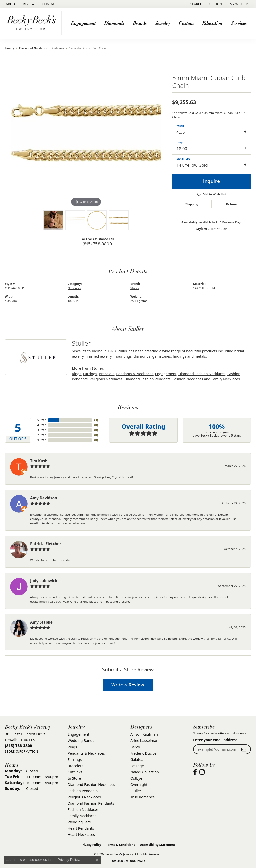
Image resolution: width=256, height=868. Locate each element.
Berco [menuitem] (135, 747)
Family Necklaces (226, 379)
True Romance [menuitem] (143, 797)
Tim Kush (39, 461)
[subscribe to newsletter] (244, 749)
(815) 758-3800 (97, 244)
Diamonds (114, 23)
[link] (11, 4)
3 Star (42, 430)
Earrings (90, 374)
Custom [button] (186, 23)
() (96, 420)
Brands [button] (140, 23)
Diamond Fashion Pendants (148, 379)
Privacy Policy (91, 845)
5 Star (42, 420)
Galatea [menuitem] (137, 759)
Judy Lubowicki (44, 581)
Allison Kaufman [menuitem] (144, 734)
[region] (86, 133)
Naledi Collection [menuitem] (145, 772)
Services (239, 23)
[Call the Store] (19, 746)
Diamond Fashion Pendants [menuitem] (91, 803)
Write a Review (128, 685)
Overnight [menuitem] (139, 784)
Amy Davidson (44, 498)
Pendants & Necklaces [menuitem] (86, 753)
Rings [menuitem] (72, 747)
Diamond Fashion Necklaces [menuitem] (91, 784)
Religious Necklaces (106, 379)
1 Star (42, 440)
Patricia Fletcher (46, 544)
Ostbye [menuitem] (136, 778)
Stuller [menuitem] (136, 791)
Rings (77, 374)
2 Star (42, 435)
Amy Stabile (41, 622)
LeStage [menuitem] (137, 766)
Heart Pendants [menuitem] (81, 828)
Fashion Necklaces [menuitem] (83, 810)
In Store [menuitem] (74, 778)
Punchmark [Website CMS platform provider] (137, 861)
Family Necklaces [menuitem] (82, 816)
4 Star (42, 425)
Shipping (192, 204)
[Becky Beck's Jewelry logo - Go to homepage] (32, 23)
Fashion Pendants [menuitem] (83, 791)
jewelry (10, 48)
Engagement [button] (83, 23)
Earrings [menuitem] (75, 759)
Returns (232, 204)
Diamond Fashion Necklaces (202, 374)
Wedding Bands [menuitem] (81, 741)
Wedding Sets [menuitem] (79, 822)
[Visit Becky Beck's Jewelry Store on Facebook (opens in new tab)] (195, 772)
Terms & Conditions (121, 845)
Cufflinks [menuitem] (75, 772)
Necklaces (58, 48)
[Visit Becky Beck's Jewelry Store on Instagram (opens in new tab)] (202, 772)
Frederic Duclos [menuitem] (143, 753)
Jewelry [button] (163, 23)
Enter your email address (215, 740)
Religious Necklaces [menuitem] (84, 797)
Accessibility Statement (158, 845)
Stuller (135, 288)
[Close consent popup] (97, 860)
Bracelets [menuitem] (75, 766)
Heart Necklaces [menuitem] (81, 835)
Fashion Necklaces (188, 379)
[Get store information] (22, 751)
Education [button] (212, 23)
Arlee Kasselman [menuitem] (144, 741)
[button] (196, 4)
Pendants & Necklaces (33, 48)
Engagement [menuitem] (78, 734)
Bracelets (107, 374)
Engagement (166, 374)
